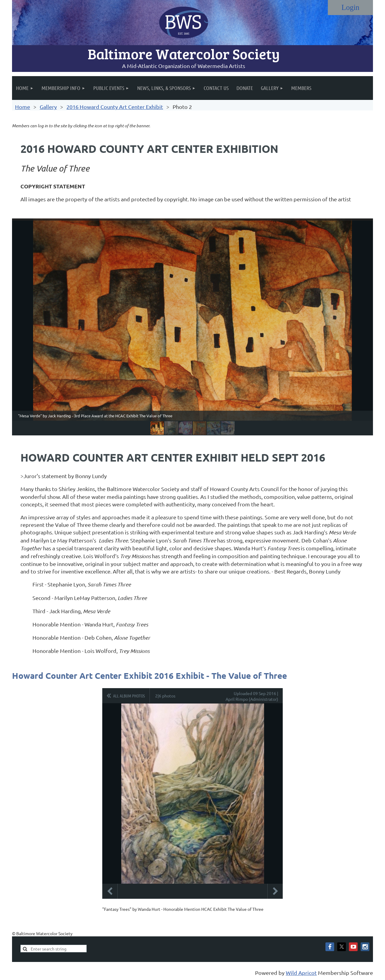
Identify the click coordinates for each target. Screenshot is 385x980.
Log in (350, 8)
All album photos (129, 696)
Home (23, 107)
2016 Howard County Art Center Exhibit (115, 107)
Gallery (48, 107)
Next (275, 891)
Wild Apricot (301, 973)
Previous (110, 891)
